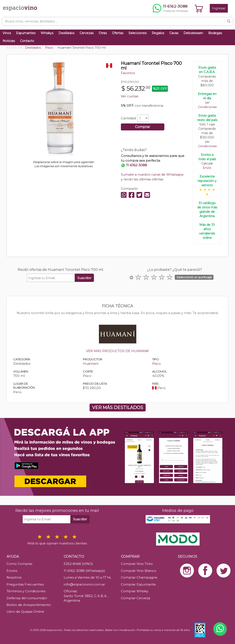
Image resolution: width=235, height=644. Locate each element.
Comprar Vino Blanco (139, 571)
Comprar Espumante (138, 584)
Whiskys (47, 33)
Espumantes (26, 33)
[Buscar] (229, 21)
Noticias (9, 41)
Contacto (27, 41)
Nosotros (14, 577)
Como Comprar (19, 564)
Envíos (12, 571)
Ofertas (118, 33)
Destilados (66, 33)
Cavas (174, 33)
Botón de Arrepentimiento (29, 605)
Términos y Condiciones (26, 591)
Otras (103, 33)
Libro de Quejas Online (25, 612)
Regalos (158, 33)
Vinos (7, 33)
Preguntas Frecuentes (25, 584)
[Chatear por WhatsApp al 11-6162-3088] (170, 8)
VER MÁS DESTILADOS (118, 408)
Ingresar (219, 8)
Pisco (157, 364)
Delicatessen (193, 33)
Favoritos (128, 73)
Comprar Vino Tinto (137, 564)
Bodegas (215, 33)
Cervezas (87, 33)
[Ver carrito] (199, 8)
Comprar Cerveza (135, 598)
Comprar (143, 127)
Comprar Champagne (139, 577)
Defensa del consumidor (27, 598)
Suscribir (84, 278)
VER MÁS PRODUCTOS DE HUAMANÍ (117, 351)
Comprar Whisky (135, 591)
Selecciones (137, 33)
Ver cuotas (130, 96)
